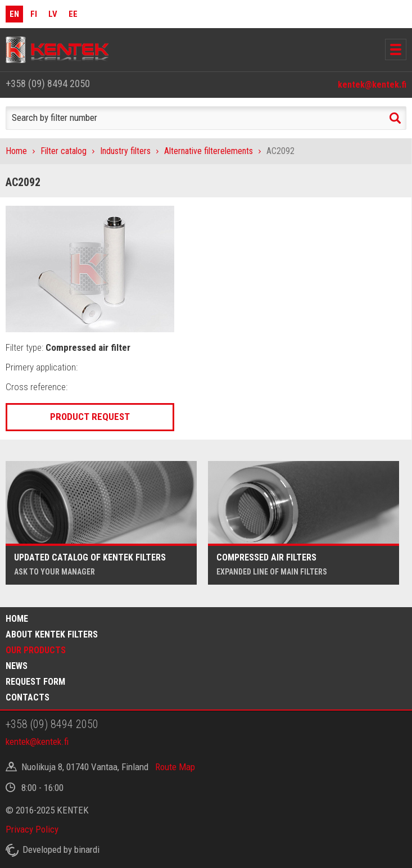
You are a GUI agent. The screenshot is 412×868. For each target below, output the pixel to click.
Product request (90, 417)
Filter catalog (64, 151)
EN (14, 14)
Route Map (175, 767)
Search (395, 118)
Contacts (28, 697)
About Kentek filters (52, 634)
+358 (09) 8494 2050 (48, 83)
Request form (35, 682)
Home (16, 151)
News (17, 666)
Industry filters (125, 151)
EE (73, 14)
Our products (36, 650)
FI (34, 14)
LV (53, 14)
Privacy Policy (32, 829)
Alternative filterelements (209, 151)
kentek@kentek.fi (372, 85)
